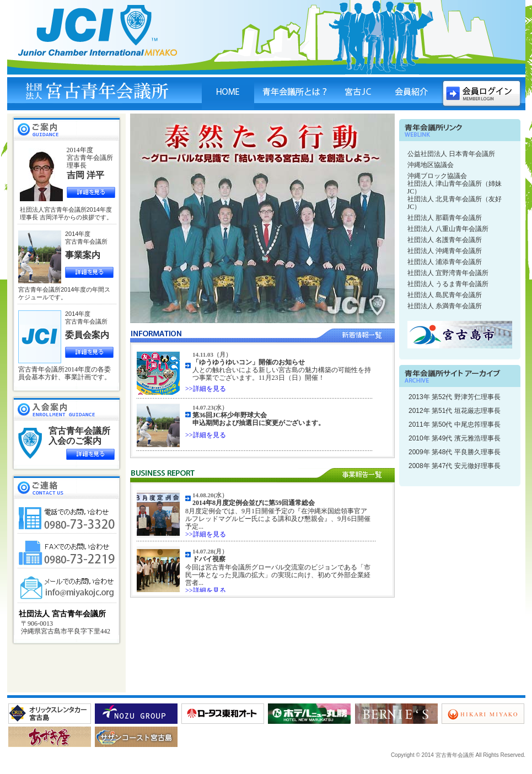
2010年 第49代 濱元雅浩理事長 (455, 438)
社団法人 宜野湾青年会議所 (448, 273)
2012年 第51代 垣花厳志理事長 (455, 411)
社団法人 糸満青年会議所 (445, 306)
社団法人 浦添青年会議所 (445, 262)
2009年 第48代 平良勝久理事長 (455, 452)
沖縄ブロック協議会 (437, 176)
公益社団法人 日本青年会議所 (451, 154)
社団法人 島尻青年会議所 (445, 295)
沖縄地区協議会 (431, 165)
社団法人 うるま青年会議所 (448, 284)
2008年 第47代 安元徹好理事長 (455, 466)
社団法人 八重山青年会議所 (448, 229)
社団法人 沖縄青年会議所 (445, 251)
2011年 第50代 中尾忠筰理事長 (455, 424)
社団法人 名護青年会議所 (445, 240)
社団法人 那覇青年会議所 (445, 218)
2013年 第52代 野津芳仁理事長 (455, 397)
